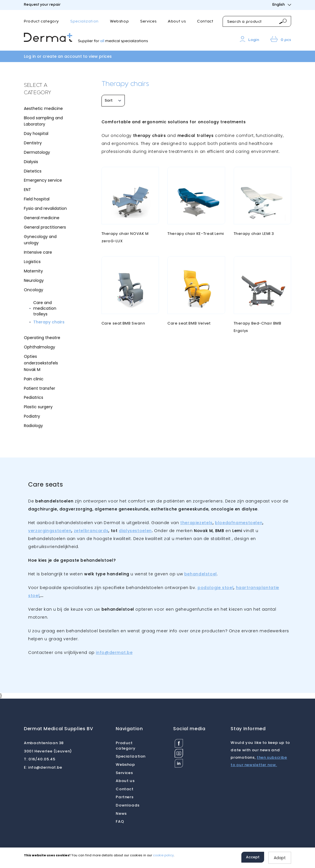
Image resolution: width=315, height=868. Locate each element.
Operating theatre (42, 338)
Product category (41, 21)
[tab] (46, 89)
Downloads (128, 805)
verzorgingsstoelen (50, 531)
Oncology (34, 290)
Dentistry (33, 143)
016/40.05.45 (40, 759)
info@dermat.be (114, 652)
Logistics (32, 262)
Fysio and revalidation (45, 208)
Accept (253, 857)
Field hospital (37, 199)
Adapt (280, 858)
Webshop (119, 21)
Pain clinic (34, 379)
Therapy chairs (49, 322)
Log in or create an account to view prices (68, 56)
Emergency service (43, 180)
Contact (205, 21)
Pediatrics (34, 397)
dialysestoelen (135, 531)
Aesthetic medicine (43, 108)
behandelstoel (201, 574)
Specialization (84, 21)
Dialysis (31, 162)
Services (148, 21)
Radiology (33, 426)
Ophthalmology (40, 347)
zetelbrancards (91, 531)
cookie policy (163, 855)
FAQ (120, 821)
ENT (27, 190)
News (121, 813)
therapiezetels (196, 523)
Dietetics (33, 171)
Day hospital (36, 134)
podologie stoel (215, 588)
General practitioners (45, 227)
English (282, 5)
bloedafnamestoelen (239, 523)
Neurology (34, 280)
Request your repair (42, 5)
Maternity (33, 271)
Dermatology (37, 152)
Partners (125, 797)
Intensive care (38, 252)
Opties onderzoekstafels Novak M (41, 363)
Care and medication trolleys (45, 308)
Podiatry (32, 416)
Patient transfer (40, 388)
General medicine (42, 218)
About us (177, 21)
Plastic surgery (38, 407)
